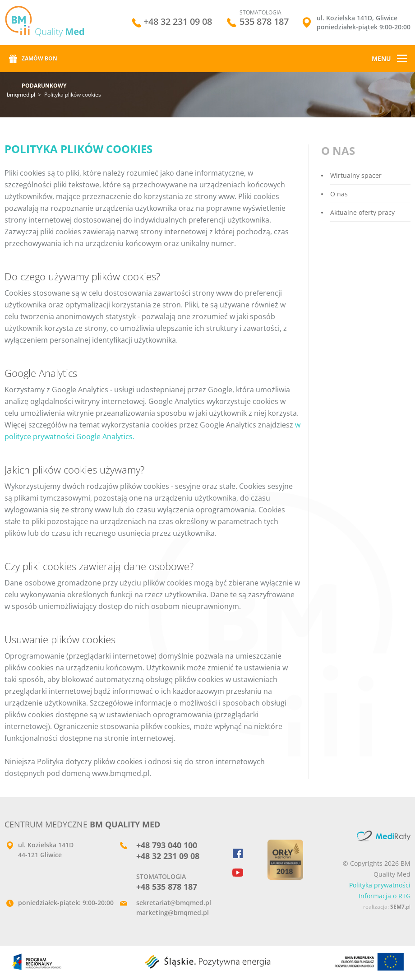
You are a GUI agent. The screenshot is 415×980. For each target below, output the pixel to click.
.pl (400, 907)
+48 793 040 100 (167, 845)
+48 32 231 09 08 (178, 22)
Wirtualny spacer (356, 175)
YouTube (242, 872)
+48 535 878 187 (167, 887)
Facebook (242, 853)
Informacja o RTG (385, 896)
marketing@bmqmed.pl (173, 913)
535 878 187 (264, 21)
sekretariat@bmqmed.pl (174, 903)
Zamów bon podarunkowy (44, 63)
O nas (339, 194)
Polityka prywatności (380, 885)
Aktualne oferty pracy (362, 212)
